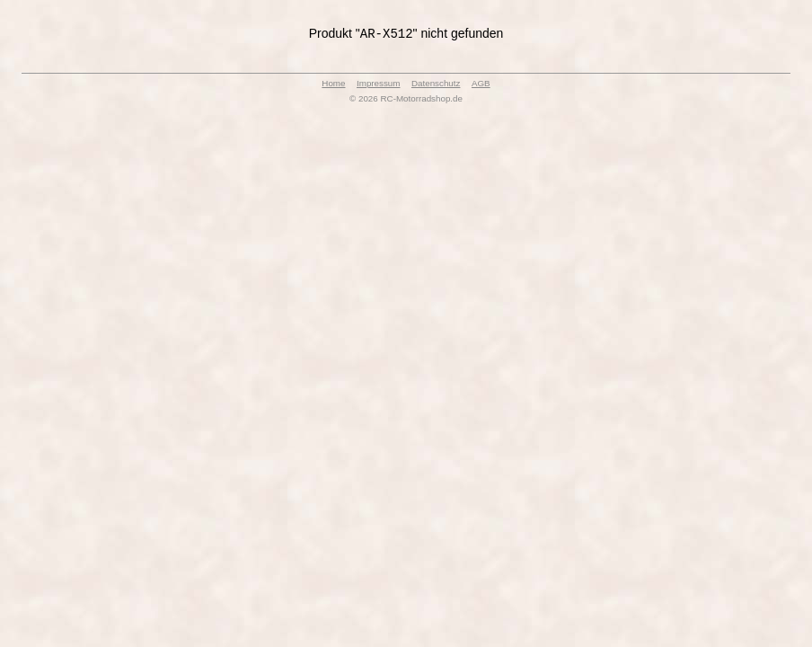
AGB (481, 85)
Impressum (378, 85)
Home (333, 85)
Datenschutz (436, 85)
